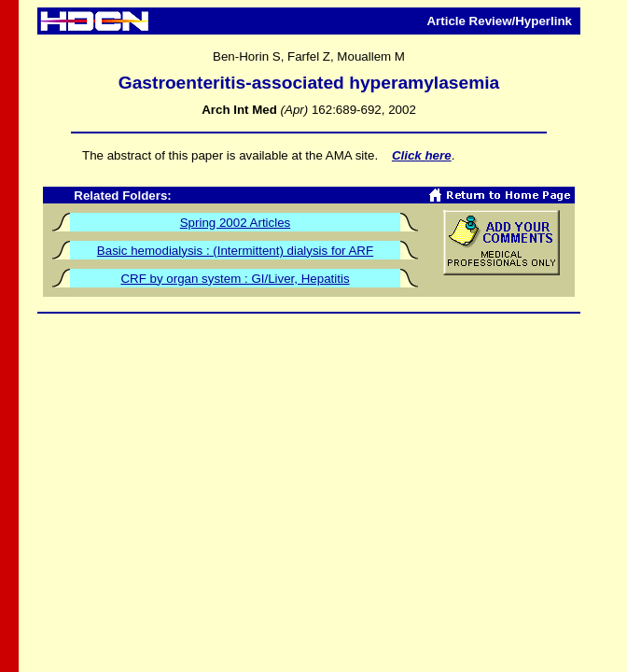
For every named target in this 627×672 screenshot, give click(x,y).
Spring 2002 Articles (236, 223)
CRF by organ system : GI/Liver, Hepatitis (235, 279)
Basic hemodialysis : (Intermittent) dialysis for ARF (235, 251)
